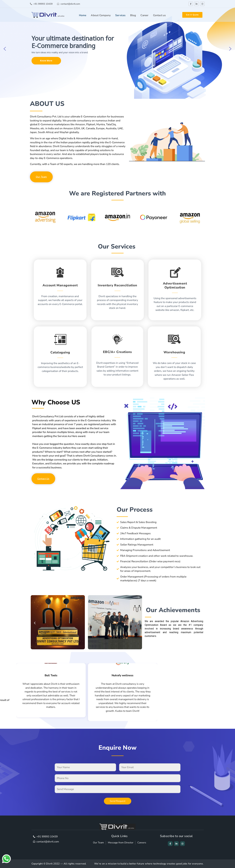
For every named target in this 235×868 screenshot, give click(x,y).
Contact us (159, 15)
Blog (133, 15)
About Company (101, 15)
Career (144, 15)
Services (120, 15)
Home (83, 15)
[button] (5, 49)
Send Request (118, 801)
